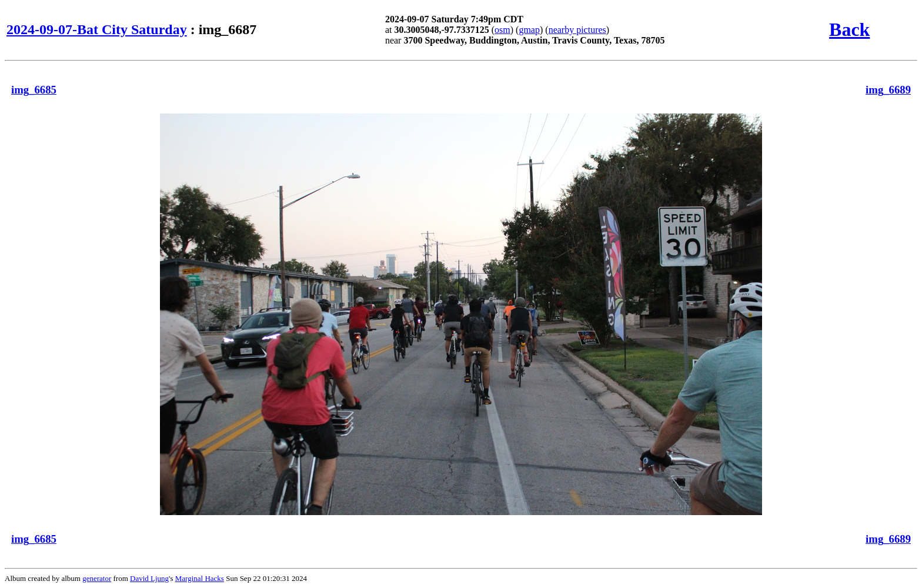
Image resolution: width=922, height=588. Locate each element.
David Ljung (149, 578)
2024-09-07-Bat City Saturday (97, 29)
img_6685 (34, 90)
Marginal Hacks (200, 578)
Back (849, 29)
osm (502, 30)
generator (97, 578)
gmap (529, 30)
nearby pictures (577, 30)
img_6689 (888, 90)
